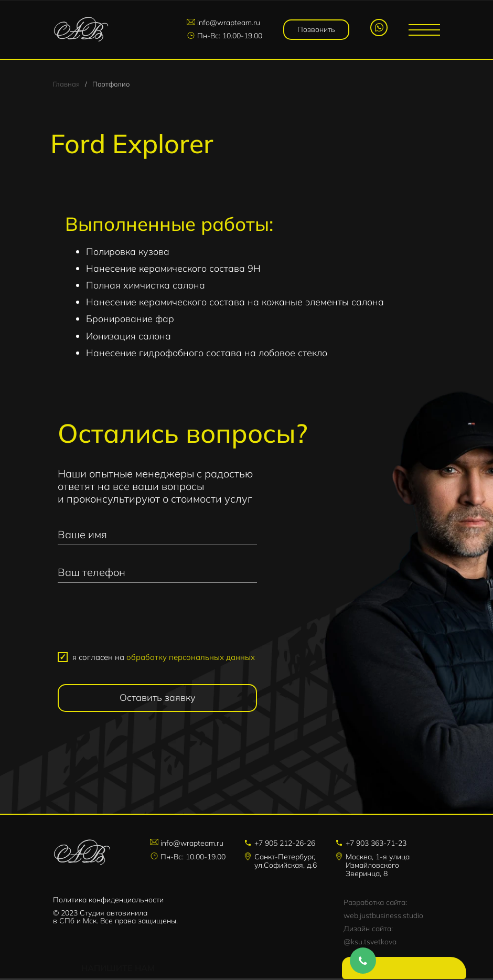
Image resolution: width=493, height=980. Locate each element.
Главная (66, 85)
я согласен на (164, 659)
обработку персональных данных (191, 659)
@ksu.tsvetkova (370, 943)
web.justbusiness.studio (383, 917)
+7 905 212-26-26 (285, 845)
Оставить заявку (158, 700)
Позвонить (317, 29)
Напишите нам (406, 970)
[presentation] (157, 623)
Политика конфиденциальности (108, 901)
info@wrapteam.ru (230, 23)
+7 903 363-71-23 (376, 845)
